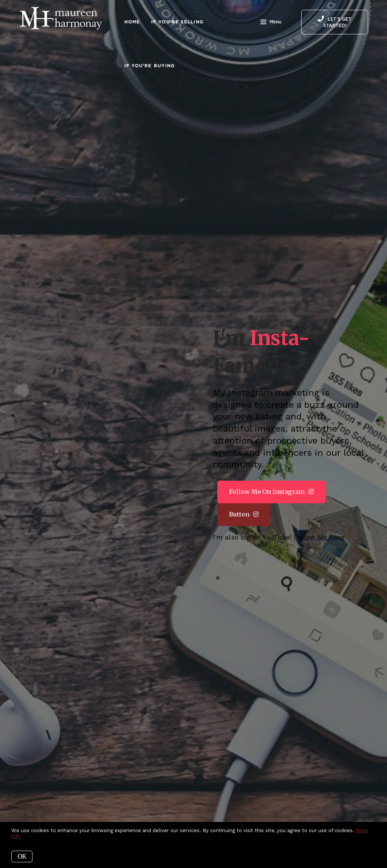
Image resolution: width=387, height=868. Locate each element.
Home (132, 22)
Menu (271, 23)
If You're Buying (150, 66)
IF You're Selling (177, 22)
